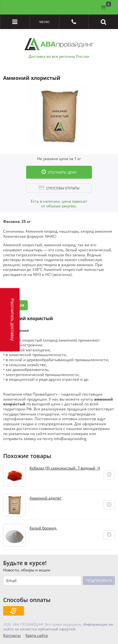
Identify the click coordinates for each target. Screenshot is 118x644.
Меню (45, 22)
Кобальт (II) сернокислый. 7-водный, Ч (65, 468)
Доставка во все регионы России (59, 57)
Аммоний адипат (46, 498)
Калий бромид (43, 528)
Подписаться (99, 580)
